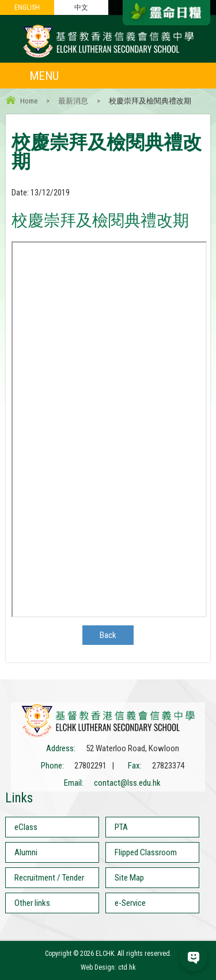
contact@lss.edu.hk (127, 783)
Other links (32, 903)
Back (108, 635)
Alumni (26, 852)
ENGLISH (27, 7)
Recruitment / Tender (49, 878)
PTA (121, 827)
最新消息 (73, 101)
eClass (26, 827)
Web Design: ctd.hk (108, 967)
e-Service (130, 903)
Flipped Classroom (146, 852)
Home (29, 101)
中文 (81, 7)
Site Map (129, 878)
